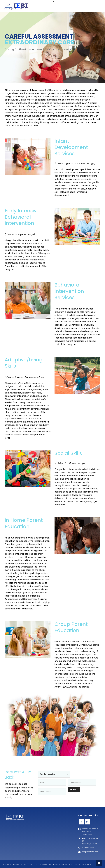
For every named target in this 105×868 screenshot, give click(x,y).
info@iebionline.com (90, 852)
